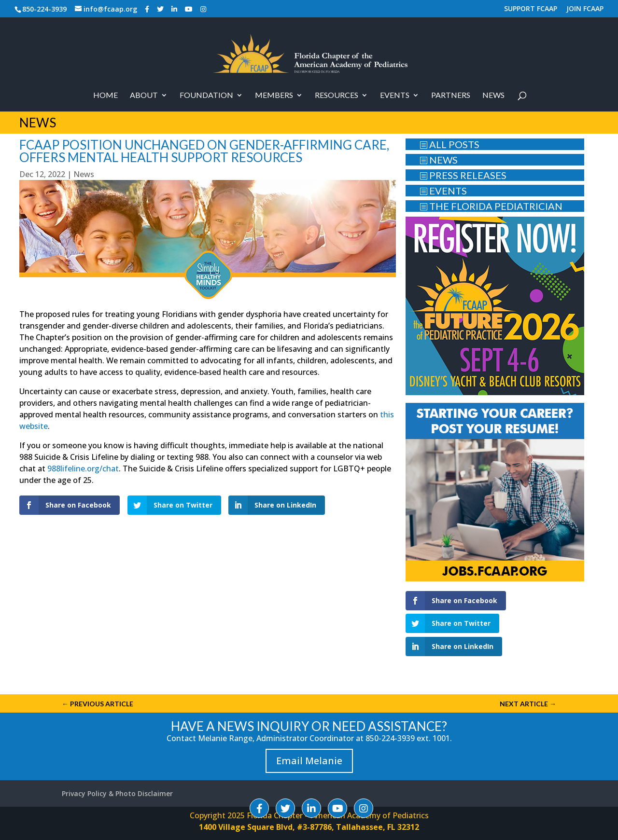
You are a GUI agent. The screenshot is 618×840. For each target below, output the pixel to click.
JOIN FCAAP (585, 9)
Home (105, 96)
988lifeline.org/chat (83, 468)
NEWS (439, 160)
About (144, 96)
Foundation (206, 96)
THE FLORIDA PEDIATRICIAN (491, 206)
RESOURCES (337, 96)
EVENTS (443, 191)
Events (395, 96)
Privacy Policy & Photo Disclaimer (117, 793)
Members (274, 96)
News (493, 96)
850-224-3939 (44, 9)
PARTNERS (451, 96)
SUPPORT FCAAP (531, 9)
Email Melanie (309, 761)
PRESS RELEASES (463, 175)
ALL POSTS (449, 144)
